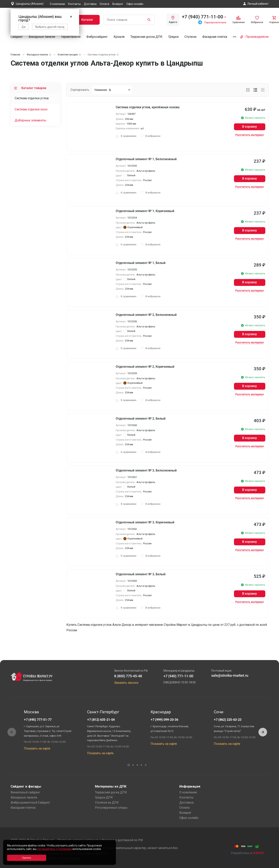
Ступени (190, 37)
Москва (31, 712)
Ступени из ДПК (107, 803)
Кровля (119, 37)
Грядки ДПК (104, 797)
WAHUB (258, 853)
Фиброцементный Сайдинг (30, 803)
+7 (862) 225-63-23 (228, 720)
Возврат (118, 4)
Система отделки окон (31, 109)
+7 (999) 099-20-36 (164, 720)
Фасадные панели (42, 37)
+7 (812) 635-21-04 (101, 720)
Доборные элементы (30, 120)
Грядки (173, 37)
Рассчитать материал (250, 135)
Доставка (90, 4)
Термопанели (71, 37)
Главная (15, 55)
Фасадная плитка (215, 37)
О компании (57, 4)
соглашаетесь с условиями (54, 849)
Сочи (219, 712)
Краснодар (161, 712)
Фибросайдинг (97, 37)
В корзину (250, 127)
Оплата (104, 4)
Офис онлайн (135, 4)
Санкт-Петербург (103, 712)
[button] (263, 732)
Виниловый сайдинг (25, 792)
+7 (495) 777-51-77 (38, 720)
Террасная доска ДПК (146, 37)
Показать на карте (37, 748)
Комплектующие (68, 55)
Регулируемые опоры (111, 808)
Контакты (74, 4)
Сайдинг (17, 37)
